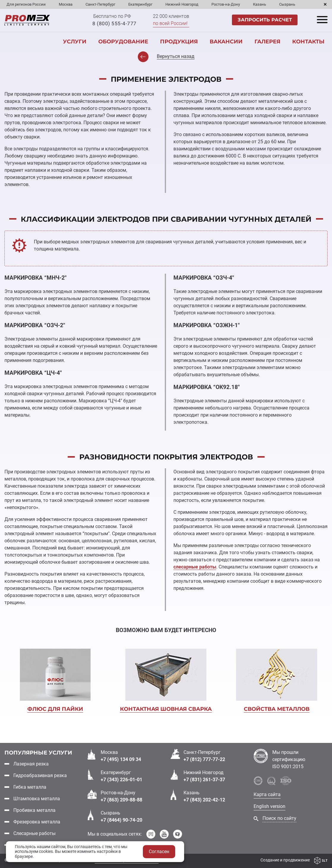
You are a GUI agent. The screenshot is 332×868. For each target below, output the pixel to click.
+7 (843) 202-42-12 (204, 800)
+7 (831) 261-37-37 (204, 780)
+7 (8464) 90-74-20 (121, 820)
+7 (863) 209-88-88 (121, 800)
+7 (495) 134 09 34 (121, 759)
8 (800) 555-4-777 (114, 23)
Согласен (159, 852)
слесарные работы (195, 567)
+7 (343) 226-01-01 (121, 780)
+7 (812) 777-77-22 (204, 759)
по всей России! (170, 23)
